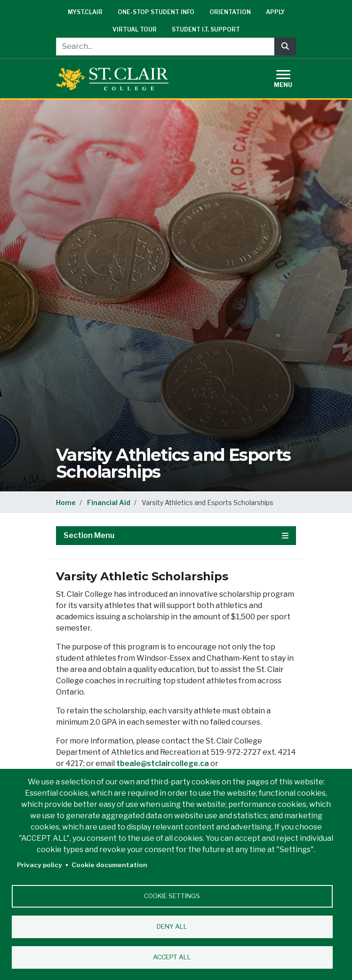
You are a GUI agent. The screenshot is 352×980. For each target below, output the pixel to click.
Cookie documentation (109, 865)
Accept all (172, 957)
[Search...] (165, 47)
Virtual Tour (135, 29)
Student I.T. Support (206, 29)
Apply (275, 12)
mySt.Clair (85, 12)
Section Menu (176, 535)
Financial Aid (109, 502)
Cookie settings (172, 896)
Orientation (230, 12)
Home (66, 502)
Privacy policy (40, 865)
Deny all (172, 926)
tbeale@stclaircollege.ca (163, 763)
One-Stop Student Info (156, 12)
